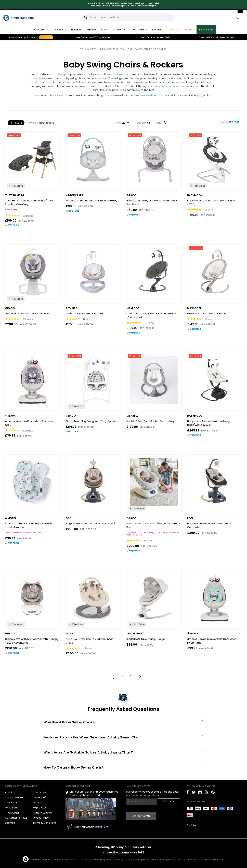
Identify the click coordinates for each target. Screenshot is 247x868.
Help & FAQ (39, 808)
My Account (12, 808)
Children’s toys (121, 74)
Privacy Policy (41, 818)
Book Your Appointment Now (91, 827)
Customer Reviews (16, 818)
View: (118, 123)
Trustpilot (192, 825)
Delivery (83, 37)
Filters (16, 123)
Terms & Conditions (44, 823)
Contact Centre (141, 816)
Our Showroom (14, 797)
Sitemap (10, 823)
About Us (10, 792)
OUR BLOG (11, 803)
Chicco (162, 95)
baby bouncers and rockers (171, 86)
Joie (136, 95)
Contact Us (39, 792)
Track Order (12, 813)
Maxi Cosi (146, 95)
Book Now (46, 37)
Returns (101, 37)
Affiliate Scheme (43, 813)
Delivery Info (40, 797)
